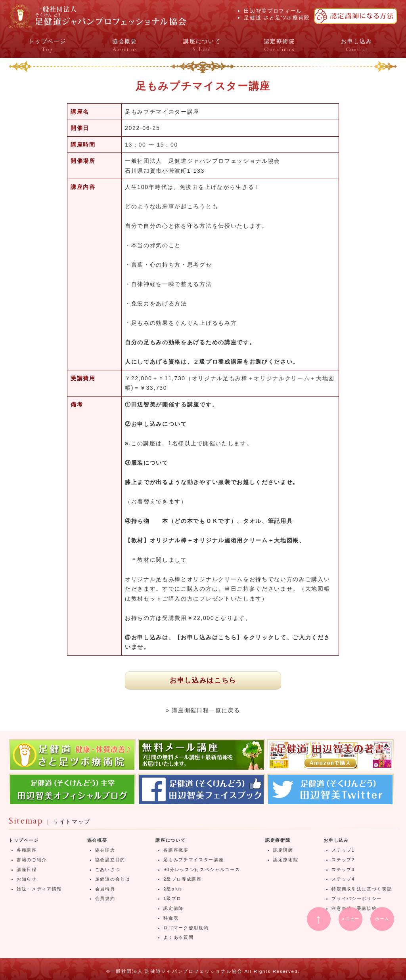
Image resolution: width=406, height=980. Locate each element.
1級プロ (172, 898)
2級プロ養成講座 (183, 879)
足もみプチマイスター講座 (193, 860)
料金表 (171, 918)
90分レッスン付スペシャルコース (202, 869)
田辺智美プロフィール (273, 11)
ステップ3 (343, 869)
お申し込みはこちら (203, 680)
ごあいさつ (108, 869)
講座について (170, 840)
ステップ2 (343, 860)
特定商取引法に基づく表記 (362, 889)
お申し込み (336, 840)
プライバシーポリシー (357, 898)
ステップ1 (343, 850)
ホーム (382, 919)
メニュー (350, 919)
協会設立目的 (110, 860)
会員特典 (105, 889)
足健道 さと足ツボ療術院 (277, 18)
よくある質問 (178, 937)
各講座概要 (176, 850)
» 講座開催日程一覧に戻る (203, 710)
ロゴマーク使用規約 (186, 928)
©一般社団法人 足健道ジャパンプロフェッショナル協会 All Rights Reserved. (203, 971)
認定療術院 (278, 840)
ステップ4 (343, 879)
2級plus (173, 889)
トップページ (24, 840)
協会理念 (105, 850)
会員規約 (105, 898)
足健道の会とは (113, 879)
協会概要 (97, 840)
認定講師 (173, 908)
